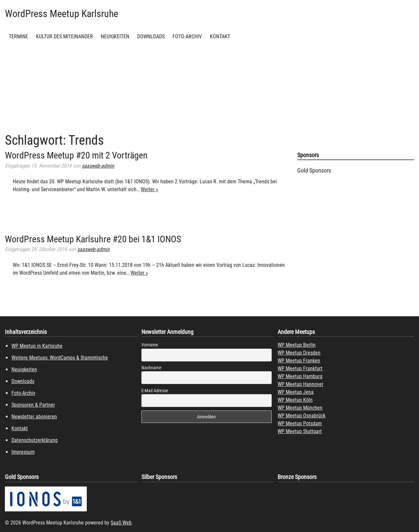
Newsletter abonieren (34, 417)
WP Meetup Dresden (299, 353)
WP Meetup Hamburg (300, 376)
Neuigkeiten (115, 37)
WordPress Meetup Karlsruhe (62, 14)
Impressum (23, 452)
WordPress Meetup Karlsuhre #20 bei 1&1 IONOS (93, 239)
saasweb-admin (98, 166)
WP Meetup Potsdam (300, 423)
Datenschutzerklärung (35, 440)
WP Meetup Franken (299, 361)
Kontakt (220, 37)
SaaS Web (121, 523)
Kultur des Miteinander (64, 37)
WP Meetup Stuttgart (300, 431)
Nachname (151, 368)
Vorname (150, 345)
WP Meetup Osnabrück (301, 416)
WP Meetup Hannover (301, 384)
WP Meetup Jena (296, 392)
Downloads (151, 37)
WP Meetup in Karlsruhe (37, 346)
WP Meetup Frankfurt (300, 368)
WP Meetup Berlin (297, 345)
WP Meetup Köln (295, 400)
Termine (18, 37)
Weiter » (149, 189)
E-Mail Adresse (155, 391)
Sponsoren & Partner (33, 405)
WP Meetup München (300, 408)
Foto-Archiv (187, 37)
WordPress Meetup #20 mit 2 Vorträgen (76, 155)
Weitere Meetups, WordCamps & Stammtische (60, 358)
